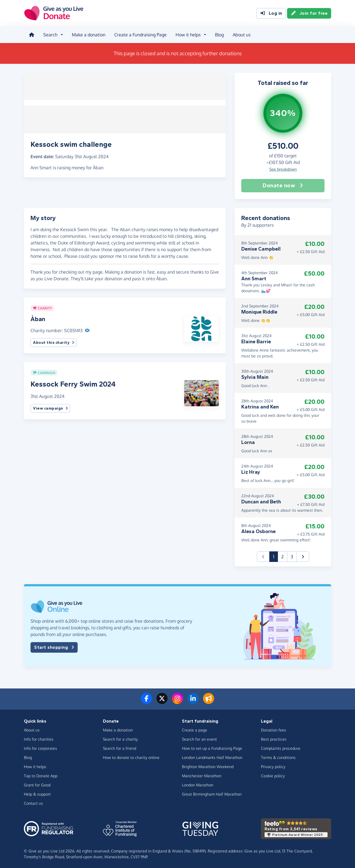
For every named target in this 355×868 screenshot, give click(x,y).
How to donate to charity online (131, 757)
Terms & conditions (278, 757)
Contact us (33, 803)
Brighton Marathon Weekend (208, 766)
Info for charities (39, 739)
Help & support (37, 793)
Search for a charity (120, 739)
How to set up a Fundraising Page (212, 748)
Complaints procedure (281, 748)
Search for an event (199, 739)
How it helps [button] (187, 34)
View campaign (50, 408)
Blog (219, 34)
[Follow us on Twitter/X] (162, 701)
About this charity (54, 342)
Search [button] (50, 34)
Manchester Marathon (202, 775)
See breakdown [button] (283, 168)
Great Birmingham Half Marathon (212, 793)
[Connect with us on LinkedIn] (193, 701)
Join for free (309, 13)
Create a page (195, 729)
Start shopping (54, 647)
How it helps (35, 766)
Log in (271, 13)
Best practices (274, 739)
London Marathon (198, 784)
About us (241, 34)
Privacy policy (273, 766)
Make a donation (88, 34)
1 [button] (275, 555)
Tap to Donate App (41, 775)
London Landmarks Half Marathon (212, 757)
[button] (201, 327)
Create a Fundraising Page (140, 34)
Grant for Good (37, 784)
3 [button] (292, 556)
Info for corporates (40, 748)
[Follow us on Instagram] (177, 701)
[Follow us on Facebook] (146, 701)
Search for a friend (120, 748)
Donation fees (274, 729)
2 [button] (282, 556)
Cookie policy (273, 775)
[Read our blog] (209, 701)
